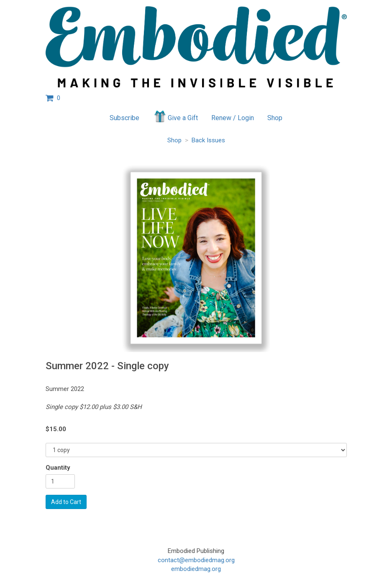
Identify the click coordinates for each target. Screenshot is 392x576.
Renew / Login (233, 118)
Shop (275, 118)
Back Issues (208, 140)
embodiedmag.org (196, 569)
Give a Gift (176, 116)
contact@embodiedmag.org (196, 560)
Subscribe (124, 118)
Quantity (58, 468)
